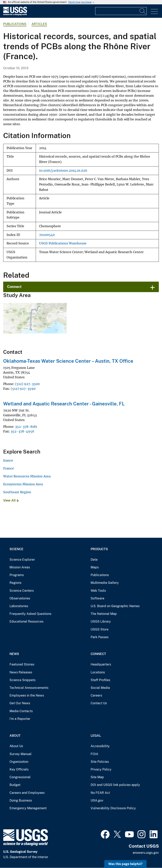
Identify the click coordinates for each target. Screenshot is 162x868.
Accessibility (100, 746)
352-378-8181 (26, 427)
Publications (15, 24)
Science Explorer (22, 560)
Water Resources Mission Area (27, 476)
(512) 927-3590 (23, 389)
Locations (98, 672)
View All (11, 500)
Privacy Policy (101, 769)
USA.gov (97, 800)
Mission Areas (20, 567)
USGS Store (100, 629)
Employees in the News (27, 695)
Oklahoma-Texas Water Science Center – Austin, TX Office (68, 361)
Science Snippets (23, 680)
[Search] (143, 11)
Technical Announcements (29, 688)
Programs (17, 575)
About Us (16, 746)
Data (94, 560)
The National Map (104, 614)
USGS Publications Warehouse (63, 243)
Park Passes (100, 637)
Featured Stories (22, 664)
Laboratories (19, 606)
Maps (95, 567)
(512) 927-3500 (27, 384)
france (8, 460)
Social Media (100, 688)
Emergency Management (28, 808)
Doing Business (21, 800)
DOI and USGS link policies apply (115, 785)
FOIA (94, 754)
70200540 (47, 235)
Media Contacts (21, 711)
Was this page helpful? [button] (125, 864)
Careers (96, 695)
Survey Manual (21, 754)
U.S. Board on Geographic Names (115, 606)
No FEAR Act (100, 793)
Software (97, 598)
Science (16, 549)
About (15, 736)
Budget (15, 785)
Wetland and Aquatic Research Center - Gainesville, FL (64, 404)
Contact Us (99, 703)
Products (99, 549)
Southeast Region (17, 492)
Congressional (20, 777)
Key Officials (19, 769)
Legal (96, 736)
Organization (19, 762)
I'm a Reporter (20, 719)
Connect (14, 287)
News (14, 654)
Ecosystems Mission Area (23, 484)
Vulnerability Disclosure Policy (113, 808)
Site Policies (100, 762)
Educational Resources (26, 621)
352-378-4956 (23, 431)
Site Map (97, 777)
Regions (15, 583)
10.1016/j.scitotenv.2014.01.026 (63, 171)
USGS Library (101, 621)
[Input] (121, 11)
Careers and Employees (27, 793)
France (9, 468)
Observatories (20, 598)
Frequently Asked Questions (30, 614)
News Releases (21, 672)
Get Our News (20, 703)
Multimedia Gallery (105, 583)
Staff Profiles (100, 680)
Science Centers (22, 591)
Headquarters (101, 664)
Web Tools (98, 591)
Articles (39, 24)
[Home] (15, 15)
